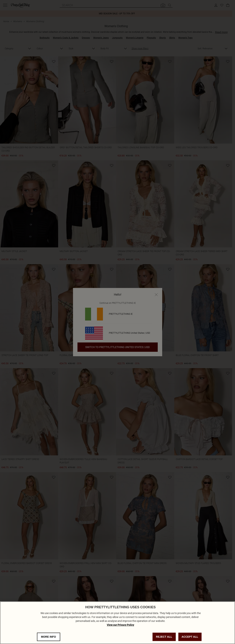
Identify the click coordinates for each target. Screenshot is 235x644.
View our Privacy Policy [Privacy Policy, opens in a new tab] (120, 625)
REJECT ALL (164, 637)
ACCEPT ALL (190, 637)
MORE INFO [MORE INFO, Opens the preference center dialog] (49, 637)
